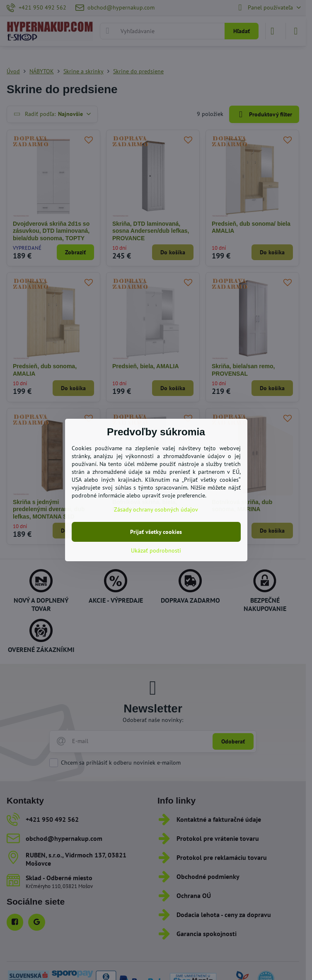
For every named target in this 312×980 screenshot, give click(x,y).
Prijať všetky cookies (156, 532)
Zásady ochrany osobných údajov (156, 509)
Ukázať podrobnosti (156, 550)
